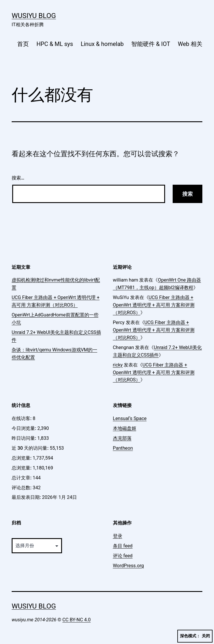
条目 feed (123, 546)
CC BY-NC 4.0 (76, 620)
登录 (118, 536)
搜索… (18, 178)
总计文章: (22, 478)
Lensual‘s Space (130, 418)
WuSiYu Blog (34, 16)
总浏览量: (22, 458)
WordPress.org (129, 566)
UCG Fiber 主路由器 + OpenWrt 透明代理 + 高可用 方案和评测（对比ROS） (154, 305)
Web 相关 (190, 44)
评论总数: (22, 488)
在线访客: (22, 418)
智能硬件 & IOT (151, 44)
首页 (23, 44)
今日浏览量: (24, 428)
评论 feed (123, 556)
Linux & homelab (102, 44)
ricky (118, 365)
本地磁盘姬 (125, 428)
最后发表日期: (27, 497)
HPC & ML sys (55, 44)
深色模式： (195, 636)
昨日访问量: (24, 438)
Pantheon (123, 448)
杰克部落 (122, 438)
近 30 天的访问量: (31, 448)
